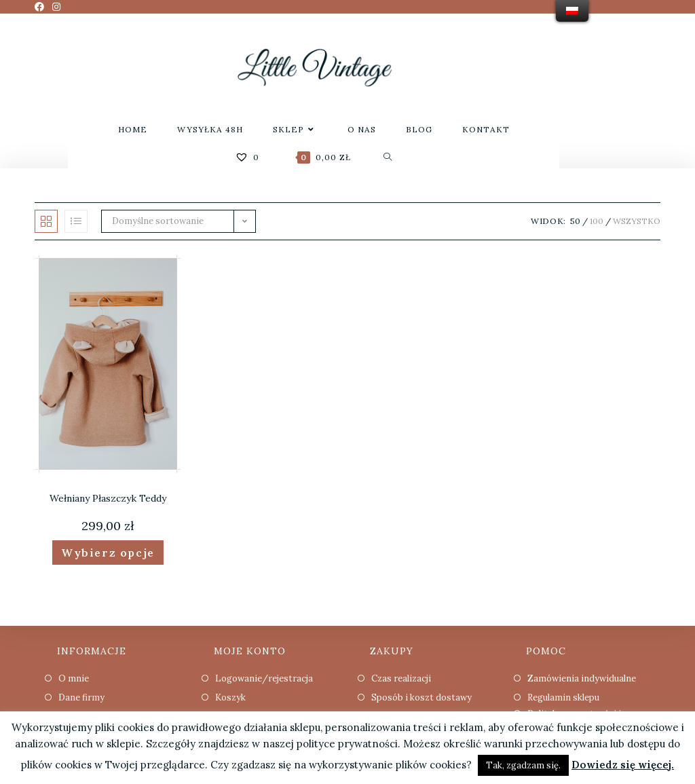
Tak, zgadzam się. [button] (523, 765)
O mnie (74, 678)
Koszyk (230, 697)
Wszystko (637, 221)
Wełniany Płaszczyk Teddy (108, 498)
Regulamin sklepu (563, 697)
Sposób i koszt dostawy (421, 697)
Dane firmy (81, 697)
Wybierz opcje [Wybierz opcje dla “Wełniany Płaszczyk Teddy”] (108, 553)
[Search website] (388, 157)
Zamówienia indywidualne (582, 678)
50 (575, 221)
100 (597, 221)
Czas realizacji (401, 678)
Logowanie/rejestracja (264, 678)
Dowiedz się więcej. (623, 765)
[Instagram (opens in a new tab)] (56, 7)
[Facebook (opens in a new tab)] (41, 7)
